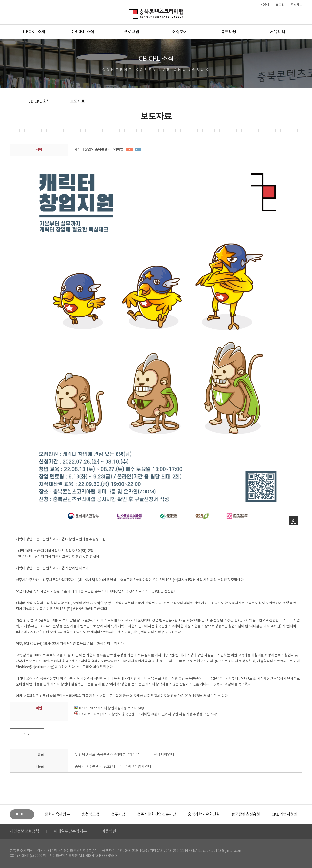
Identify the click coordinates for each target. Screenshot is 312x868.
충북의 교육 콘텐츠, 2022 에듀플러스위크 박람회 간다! (114, 767)
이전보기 (16, 814)
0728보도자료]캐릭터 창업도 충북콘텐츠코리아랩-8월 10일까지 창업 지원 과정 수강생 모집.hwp (146, 714)
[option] (57, 814)
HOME (265, 5)
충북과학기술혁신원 (204, 814)
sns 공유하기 (283, 101)
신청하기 (180, 32)
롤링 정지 (28, 814)
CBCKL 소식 (83, 32)
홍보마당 (229, 32)
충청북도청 (90, 814)
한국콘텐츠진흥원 (246, 814)
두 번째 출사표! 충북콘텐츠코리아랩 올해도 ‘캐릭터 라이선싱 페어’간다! (125, 755)
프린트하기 (295, 101)
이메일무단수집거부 (70, 831)
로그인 (280, 5)
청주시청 (118, 814)
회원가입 (296, 5)
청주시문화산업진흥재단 (157, 814)
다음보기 (22, 814)
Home (11, 98)
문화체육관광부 (57, 814)
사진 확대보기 (294, 521)
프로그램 (132, 32)
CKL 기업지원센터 (286, 814)
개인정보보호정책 (24, 831)
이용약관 (109, 831)
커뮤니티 (278, 32)
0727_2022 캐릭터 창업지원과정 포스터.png (109, 708)
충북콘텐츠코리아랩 (130, 8)
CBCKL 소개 (34, 32)
